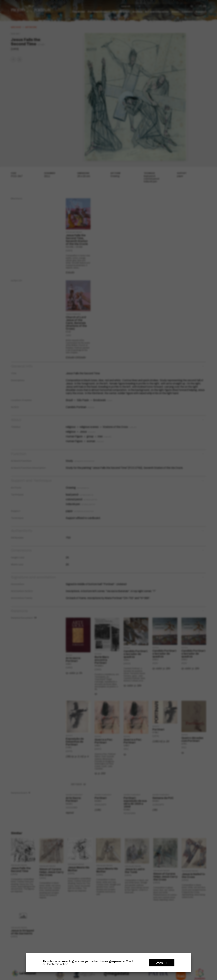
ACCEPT (162, 963)
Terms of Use (60, 964)
